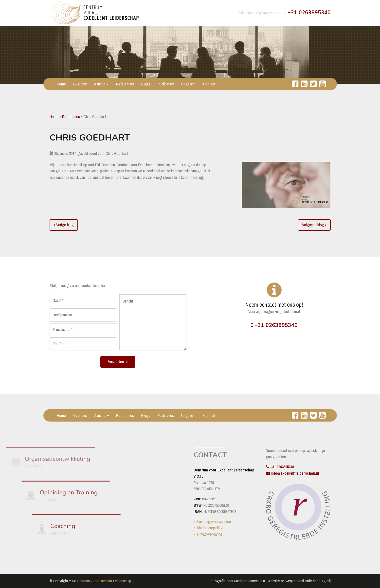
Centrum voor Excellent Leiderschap (104, 581)
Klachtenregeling (210, 528)
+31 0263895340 (307, 13)
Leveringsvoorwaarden (214, 522)
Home (61, 84)
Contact (209, 84)
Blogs (146, 84)
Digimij (326, 581)
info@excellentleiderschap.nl (292, 473)
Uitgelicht (189, 84)
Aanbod (101, 84)
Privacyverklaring (210, 534)
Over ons (80, 84)
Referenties (125, 84)
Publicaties (166, 84)
